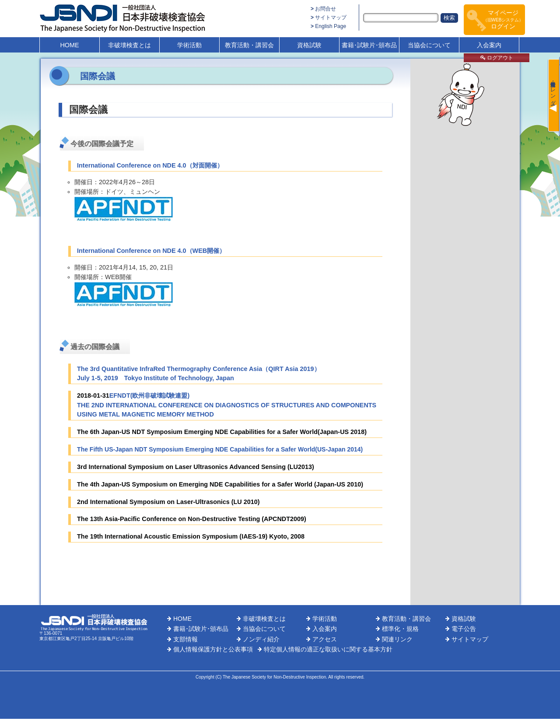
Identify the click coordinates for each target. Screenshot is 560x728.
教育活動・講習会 (249, 45)
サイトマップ (331, 17)
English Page (331, 26)
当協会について (429, 45)
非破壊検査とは (129, 45)
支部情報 (185, 639)
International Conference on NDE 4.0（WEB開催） (151, 251)
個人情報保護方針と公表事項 (213, 649)
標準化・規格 (400, 629)
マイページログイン (503, 19)
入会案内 (489, 45)
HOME (69, 45)
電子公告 (464, 629)
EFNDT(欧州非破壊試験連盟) (150, 395)
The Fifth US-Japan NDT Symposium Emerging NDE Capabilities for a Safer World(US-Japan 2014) (220, 449)
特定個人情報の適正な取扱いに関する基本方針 (328, 649)
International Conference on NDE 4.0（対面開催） (150, 165)
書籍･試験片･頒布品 (369, 45)
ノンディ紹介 (261, 639)
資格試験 (309, 45)
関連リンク (397, 639)
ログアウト (497, 58)
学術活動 (189, 45)
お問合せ (325, 9)
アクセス (325, 639)
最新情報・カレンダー (553, 90)
